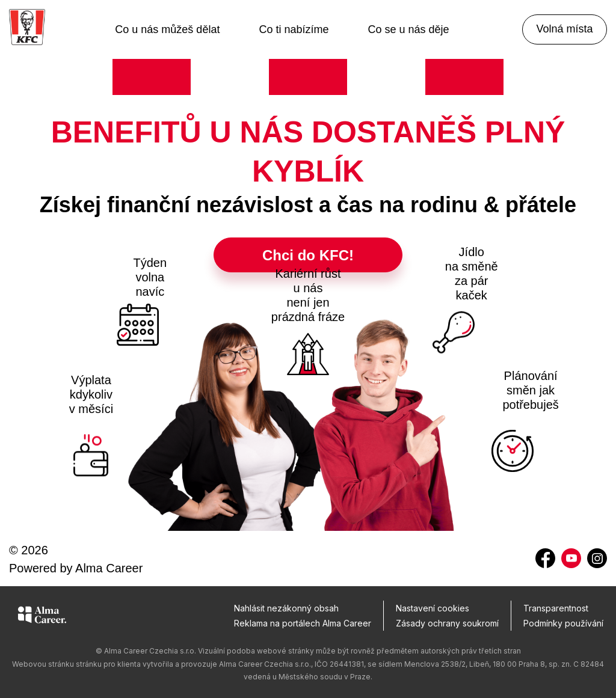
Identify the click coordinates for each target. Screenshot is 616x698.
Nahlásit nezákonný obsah (286, 608)
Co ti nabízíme (294, 29)
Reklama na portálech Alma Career (303, 623)
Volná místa (564, 29)
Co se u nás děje (409, 29)
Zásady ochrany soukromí (447, 623)
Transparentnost (556, 608)
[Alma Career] (42, 617)
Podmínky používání (563, 623)
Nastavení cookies (433, 608)
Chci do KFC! (308, 255)
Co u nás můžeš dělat (167, 29)
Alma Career (109, 568)
